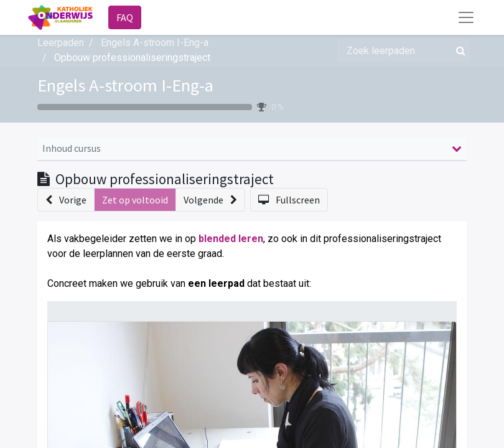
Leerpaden (61, 43)
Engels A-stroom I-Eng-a (125, 85)
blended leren (231, 239)
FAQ (125, 17)
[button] (66, 200)
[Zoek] (458, 50)
